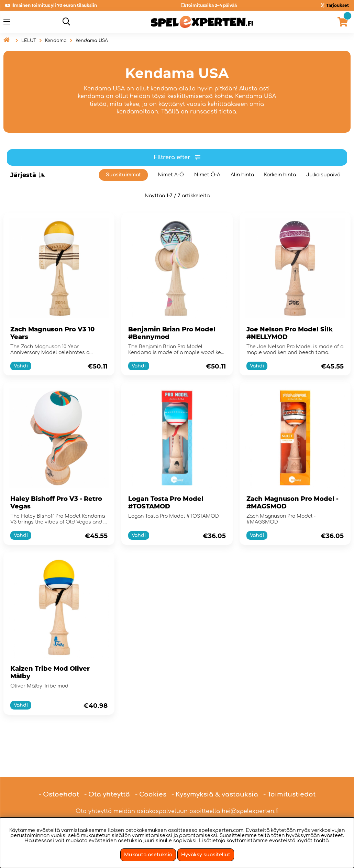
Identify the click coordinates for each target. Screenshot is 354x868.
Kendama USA (92, 41)
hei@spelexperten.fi (250, 791)
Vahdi (21, 366)
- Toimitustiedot (289, 774)
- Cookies (151, 774)
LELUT (29, 41)
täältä (321, 841)
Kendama (56, 41)
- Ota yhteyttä (107, 774)
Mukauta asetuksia (148, 855)
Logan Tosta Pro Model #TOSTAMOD (166, 503)
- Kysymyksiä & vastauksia (215, 774)
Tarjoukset (338, 5)
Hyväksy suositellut (206, 855)
